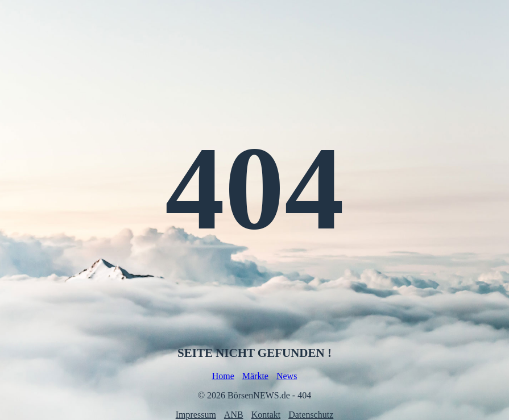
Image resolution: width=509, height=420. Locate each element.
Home (223, 376)
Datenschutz (311, 415)
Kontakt (266, 415)
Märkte (255, 376)
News (287, 376)
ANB (234, 415)
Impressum (196, 415)
